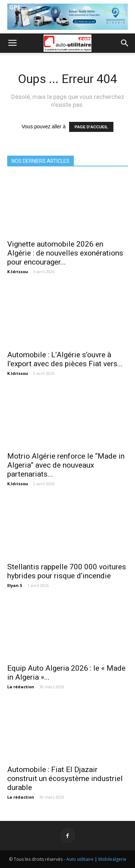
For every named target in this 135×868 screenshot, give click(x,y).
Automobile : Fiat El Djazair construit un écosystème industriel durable (65, 779)
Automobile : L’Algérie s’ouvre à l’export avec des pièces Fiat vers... (65, 359)
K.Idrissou (18, 272)
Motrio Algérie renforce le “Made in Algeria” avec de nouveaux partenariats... (66, 465)
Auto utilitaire (80, 859)
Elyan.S (15, 585)
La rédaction (21, 687)
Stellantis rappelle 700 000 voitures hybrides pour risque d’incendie (67, 571)
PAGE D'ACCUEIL (91, 127)
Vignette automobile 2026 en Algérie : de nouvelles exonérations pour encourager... (65, 253)
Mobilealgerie (112, 859)
